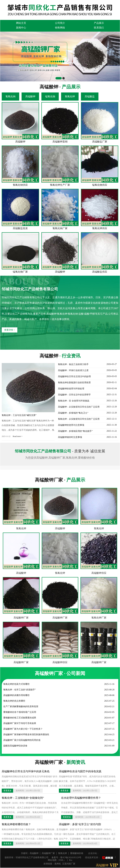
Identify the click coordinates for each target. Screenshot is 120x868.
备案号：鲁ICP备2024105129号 (66, 857)
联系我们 (99, 28)
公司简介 (60, 23)
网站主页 (21, 23)
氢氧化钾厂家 (99, 618)
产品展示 (99, 23)
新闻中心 (21, 28)
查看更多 (7, 791)
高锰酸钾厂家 (21, 618)
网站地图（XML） (57, 860)
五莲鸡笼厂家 (69, 864)
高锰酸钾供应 (99, 573)
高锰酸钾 (60, 528)
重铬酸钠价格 (77, 853)
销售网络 (60, 28)
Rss (71, 860)
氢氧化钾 (21, 528)
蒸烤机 (58, 864)
